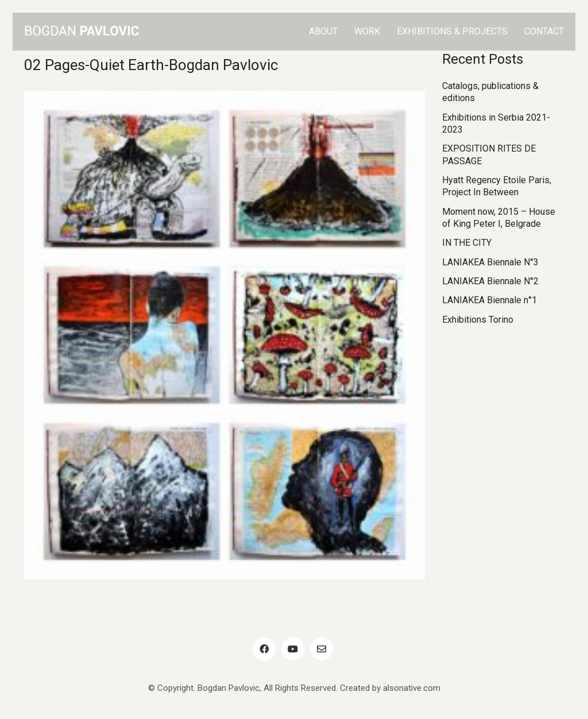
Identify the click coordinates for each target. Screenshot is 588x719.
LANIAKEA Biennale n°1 (490, 300)
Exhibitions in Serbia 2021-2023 (496, 123)
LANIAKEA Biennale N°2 (490, 281)
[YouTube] (293, 649)
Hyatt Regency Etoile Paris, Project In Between (497, 186)
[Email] (322, 649)
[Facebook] (264, 649)
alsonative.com (412, 688)
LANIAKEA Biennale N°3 (490, 262)
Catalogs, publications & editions (490, 92)
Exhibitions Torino (478, 320)
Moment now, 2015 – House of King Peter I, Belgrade (499, 218)
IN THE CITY (467, 243)
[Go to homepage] (82, 32)
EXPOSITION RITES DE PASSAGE (489, 154)
